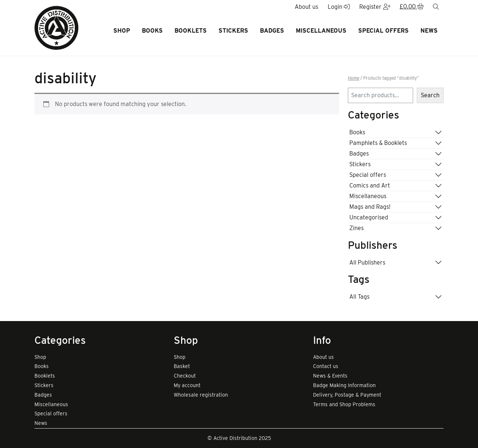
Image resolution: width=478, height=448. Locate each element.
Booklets (191, 31)
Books (152, 31)
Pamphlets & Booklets (378, 143)
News (429, 31)
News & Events (330, 376)
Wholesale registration (201, 395)
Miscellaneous (321, 31)
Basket (182, 366)
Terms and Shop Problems (344, 404)
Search (430, 95)
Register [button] (375, 7)
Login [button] (339, 7)
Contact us (326, 366)
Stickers (233, 31)
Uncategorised (369, 217)
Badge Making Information (344, 385)
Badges (272, 31)
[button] (412, 7)
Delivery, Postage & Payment (347, 395)
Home (354, 78)
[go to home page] (56, 27)
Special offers (383, 31)
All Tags (359, 297)
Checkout (185, 376)
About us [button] (306, 7)
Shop (122, 31)
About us (323, 357)
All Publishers (367, 263)
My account (187, 385)
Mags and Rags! (370, 207)
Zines (356, 228)
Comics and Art (370, 185)
